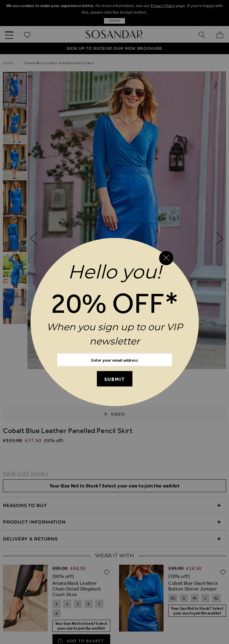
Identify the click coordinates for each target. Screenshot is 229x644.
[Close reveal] (166, 258)
